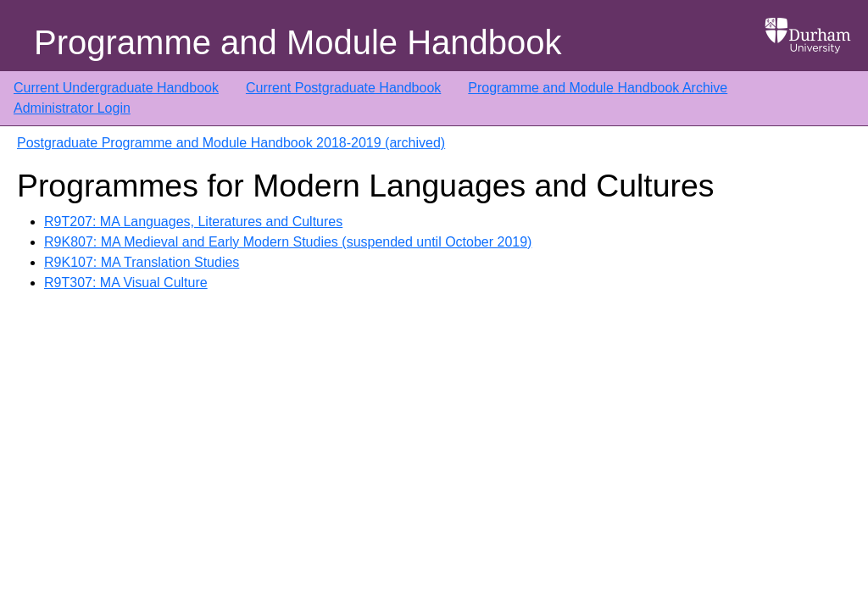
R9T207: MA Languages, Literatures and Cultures (193, 222)
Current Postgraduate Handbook (343, 88)
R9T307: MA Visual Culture (126, 283)
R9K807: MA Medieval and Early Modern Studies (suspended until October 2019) (288, 242)
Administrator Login (72, 108)
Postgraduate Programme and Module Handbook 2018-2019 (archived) (231, 143)
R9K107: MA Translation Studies (142, 262)
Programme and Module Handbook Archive (598, 88)
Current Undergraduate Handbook (116, 88)
